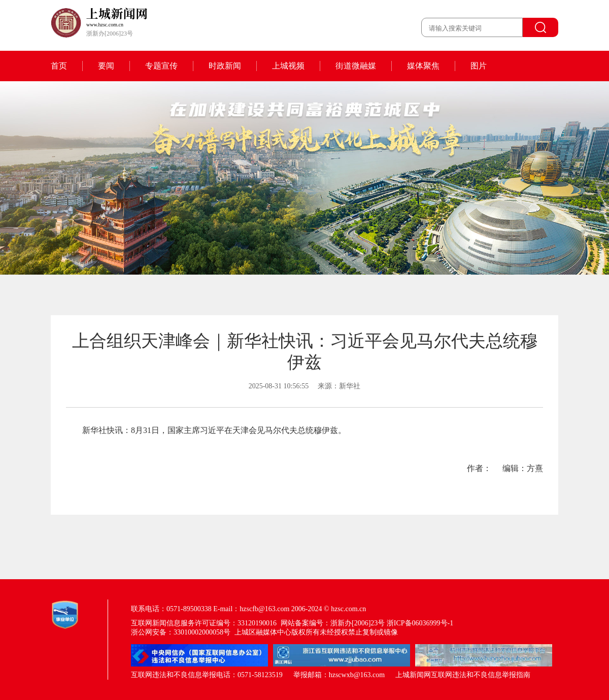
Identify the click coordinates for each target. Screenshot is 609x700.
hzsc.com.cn (348, 609)
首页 (59, 66)
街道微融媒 (356, 66)
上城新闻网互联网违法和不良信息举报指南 (463, 675)
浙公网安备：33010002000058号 (181, 632)
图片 (479, 66)
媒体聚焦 (423, 66)
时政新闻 (225, 66)
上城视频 (288, 66)
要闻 (106, 66)
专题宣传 (161, 66)
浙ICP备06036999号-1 (420, 623)
